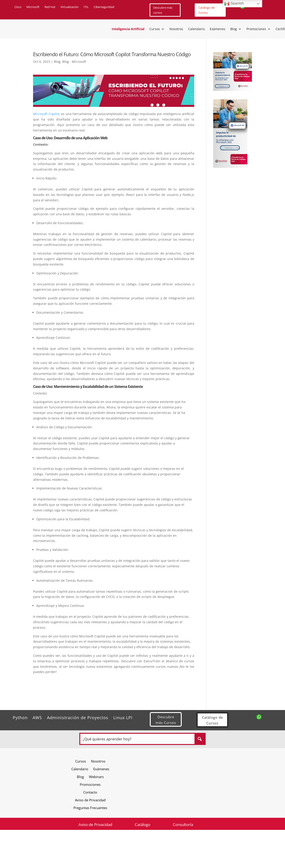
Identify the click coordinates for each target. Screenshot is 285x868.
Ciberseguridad (104, 7)
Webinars (96, 777)
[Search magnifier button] (200, 739)
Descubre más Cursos (166, 720)
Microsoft (33, 7)
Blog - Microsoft (74, 62)
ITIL (86, 7)
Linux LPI (123, 717)
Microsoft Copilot (46, 114)
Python (20, 717)
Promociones (256, 29)
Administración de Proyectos (78, 717)
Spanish (234, 4)
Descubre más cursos (163, 10)
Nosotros (176, 29)
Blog (234, 29)
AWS (37, 717)
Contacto (90, 792)
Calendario (196, 29)
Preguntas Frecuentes (90, 808)
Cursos (155, 29)
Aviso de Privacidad (90, 800)
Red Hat (50, 7)
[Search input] (138, 739)
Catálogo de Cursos (206, 10)
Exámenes (218, 29)
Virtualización (70, 7)
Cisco (18, 7)
